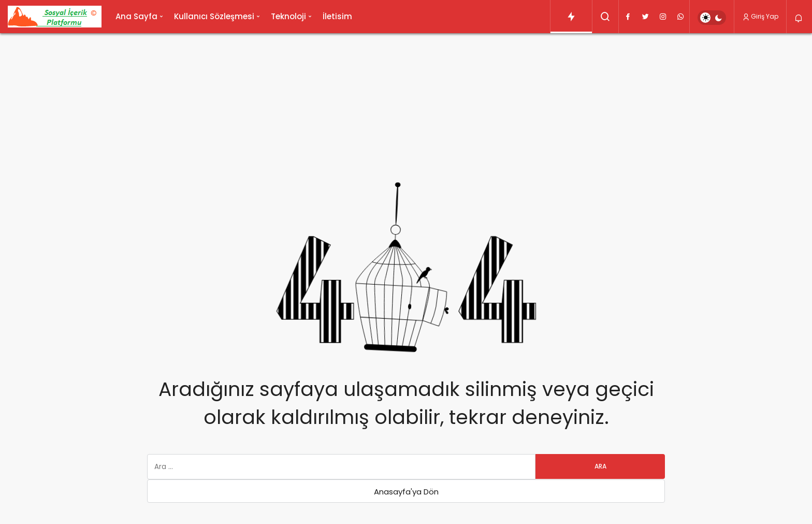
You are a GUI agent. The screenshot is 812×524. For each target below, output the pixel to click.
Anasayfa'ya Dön (406, 492)
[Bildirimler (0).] (799, 18)
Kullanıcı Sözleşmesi (214, 16)
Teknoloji (288, 16)
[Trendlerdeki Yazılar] (571, 17)
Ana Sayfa (136, 16)
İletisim (337, 16)
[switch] (712, 18)
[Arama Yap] (605, 17)
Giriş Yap (760, 16)
